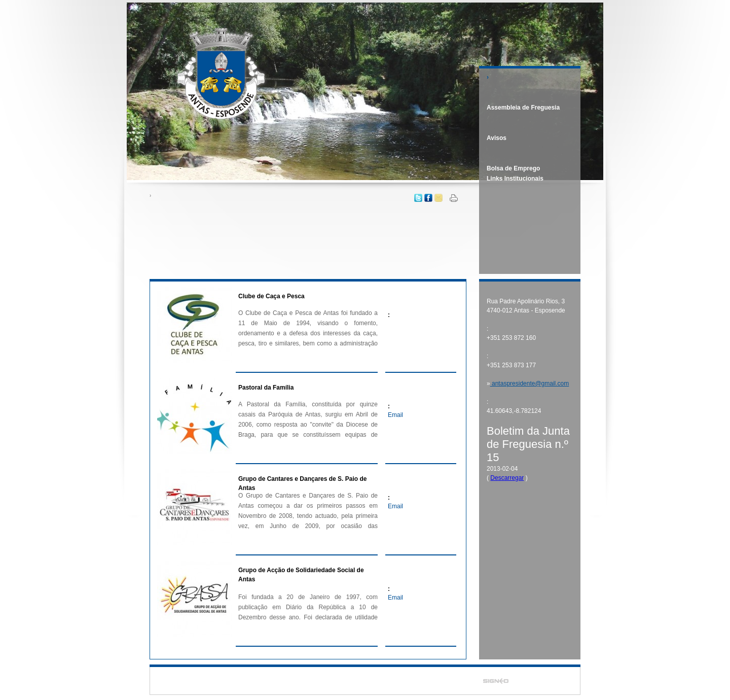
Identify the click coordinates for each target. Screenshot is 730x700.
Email (395, 415)
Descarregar (507, 478)
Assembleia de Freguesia (523, 108)
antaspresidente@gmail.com (530, 383)
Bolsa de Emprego (513, 168)
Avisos (497, 138)
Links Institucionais (515, 179)
